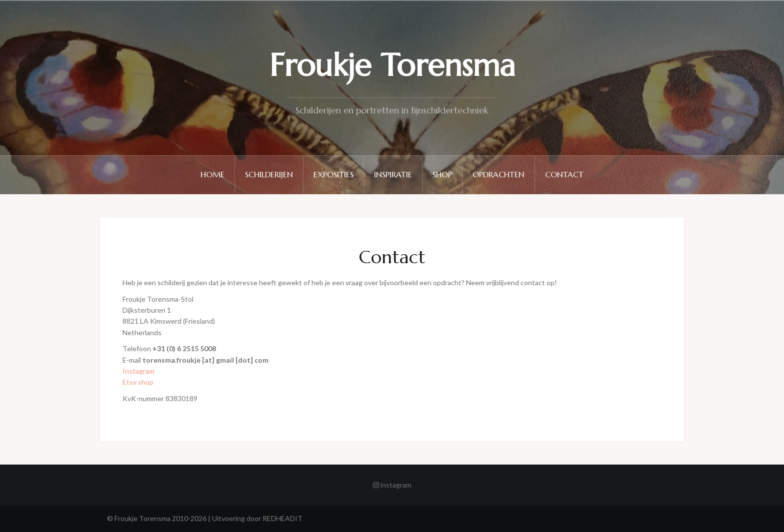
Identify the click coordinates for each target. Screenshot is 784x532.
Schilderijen (269, 174)
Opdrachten (498, 174)
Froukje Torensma (392, 65)
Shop (442, 174)
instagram (392, 485)
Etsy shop (138, 382)
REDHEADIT (282, 518)
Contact (564, 174)
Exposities (333, 174)
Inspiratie (393, 174)
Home (212, 174)
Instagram (138, 371)
